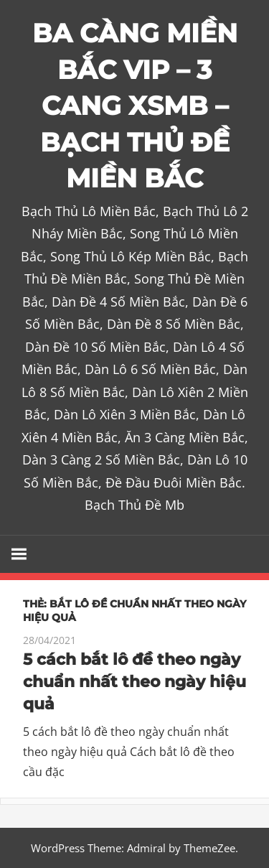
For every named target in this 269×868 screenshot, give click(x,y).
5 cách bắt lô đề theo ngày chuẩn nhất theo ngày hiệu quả (134, 682)
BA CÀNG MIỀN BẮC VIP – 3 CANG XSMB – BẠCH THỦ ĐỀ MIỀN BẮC (135, 106)
